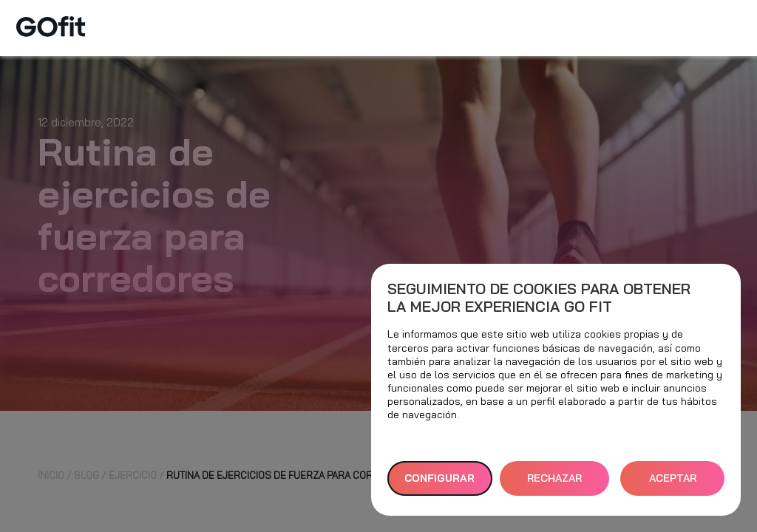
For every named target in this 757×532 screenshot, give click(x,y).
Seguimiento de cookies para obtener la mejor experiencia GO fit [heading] (539, 298)
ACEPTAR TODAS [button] (673, 484)
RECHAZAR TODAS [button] (554, 484)
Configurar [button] (439, 478)
